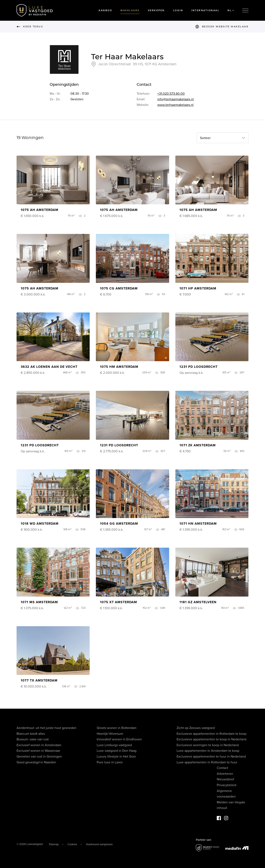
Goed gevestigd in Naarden (36, 762)
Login (178, 10)
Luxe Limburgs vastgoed (114, 745)
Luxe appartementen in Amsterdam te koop (208, 751)
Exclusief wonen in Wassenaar (38, 751)
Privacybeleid (226, 785)
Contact (222, 768)
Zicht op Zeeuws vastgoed (196, 728)
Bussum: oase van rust (33, 739)
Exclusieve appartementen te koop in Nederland (211, 739)
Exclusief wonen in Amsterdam (39, 745)
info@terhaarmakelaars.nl (176, 99)
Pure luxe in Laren (110, 762)
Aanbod (105, 10)
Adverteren (225, 774)
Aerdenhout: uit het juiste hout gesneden (46, 728)
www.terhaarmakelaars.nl (175, 105)
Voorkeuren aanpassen (99, 844)
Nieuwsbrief (225, 779)
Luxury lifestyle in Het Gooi (116, 757)
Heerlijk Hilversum (110, 734)
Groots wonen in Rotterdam (117, 728)
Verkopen (156, 10)
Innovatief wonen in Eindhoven (119, 739)
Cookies (72, 844)
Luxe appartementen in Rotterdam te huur (207, 762)
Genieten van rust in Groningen (39, 757)
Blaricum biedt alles (31, 734)
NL (231, 10)
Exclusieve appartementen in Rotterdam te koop (211, 734)
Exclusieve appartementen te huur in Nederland (211, 757)
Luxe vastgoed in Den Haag (117, 751)
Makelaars (130, 10)
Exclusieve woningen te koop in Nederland (208, 745)
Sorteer (205, 138)
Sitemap (54, 844)
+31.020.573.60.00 (171, 94)
